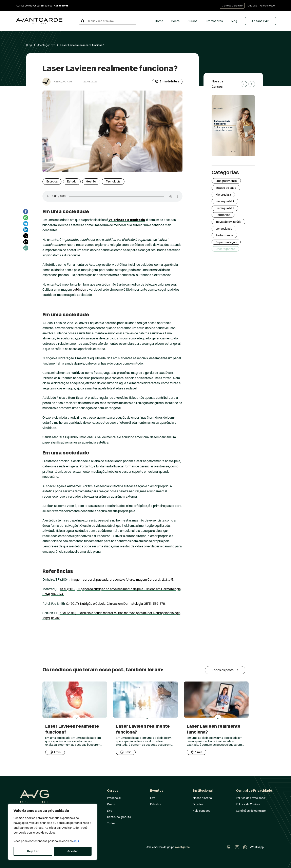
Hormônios (223, 215)
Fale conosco (267, 6)
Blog (234, 21)
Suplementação (226, 242)
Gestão (91, 181)
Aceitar (73, 851)
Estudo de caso (226, 188)
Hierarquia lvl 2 (225, 208)
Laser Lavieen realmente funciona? (82, 45)
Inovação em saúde (228, 222)
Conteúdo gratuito (232, 6)
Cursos (193, 21)
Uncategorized (46, 45)
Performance (224, 235)
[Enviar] (83, 21)
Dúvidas (252, 6)
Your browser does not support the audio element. (112, 196)
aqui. (76, 841)
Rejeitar (33, 851)
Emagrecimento (226, 181)
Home (159, 21)
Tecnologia (113, 181)
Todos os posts (225, 670)
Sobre (175, 21)
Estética (52, 181)
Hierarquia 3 (223, 194)
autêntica (79, 289)
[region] (53, 832)
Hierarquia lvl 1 (225, 201)
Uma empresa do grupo (168, 847)
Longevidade (224, 228)
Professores (214, 21)
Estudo (72, 181)
